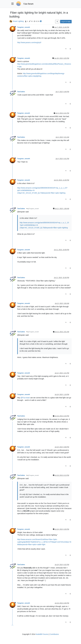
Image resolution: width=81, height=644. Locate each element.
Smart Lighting (18, 21)
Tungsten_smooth (24, 27)
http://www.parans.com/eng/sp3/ (29, 42)
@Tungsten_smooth (33, 209)
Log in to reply (66, 22)
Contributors (54, 634)
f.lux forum (28, 4)
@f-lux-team (25, 398)
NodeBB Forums (42, 634)
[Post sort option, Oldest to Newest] (57, 22)
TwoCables (21, 92)
